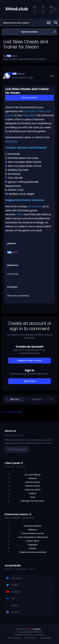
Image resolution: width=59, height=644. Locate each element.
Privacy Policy (14, 638)
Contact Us (30, 638)
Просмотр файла (30, 98)
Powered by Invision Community (30, 635)
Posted (23, 78)
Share (15, 399)
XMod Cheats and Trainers (33, 59)
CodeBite (36, 629)
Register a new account (30, 360)
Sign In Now (30, 381)
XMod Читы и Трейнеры (18, 296)
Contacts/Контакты (17, 449)
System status (30, 32)
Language (46, 638)
